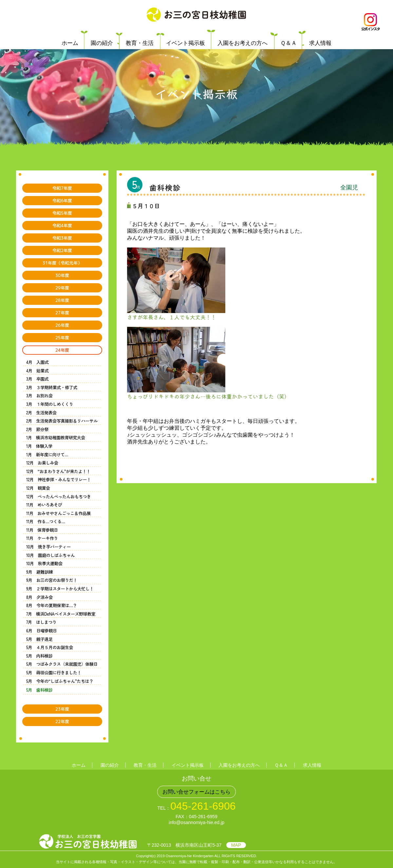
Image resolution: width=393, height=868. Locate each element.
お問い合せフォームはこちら (196, 792)
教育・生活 (140, 43)
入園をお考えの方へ (243, 43)
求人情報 (320, 43)
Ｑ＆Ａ (289, 43)
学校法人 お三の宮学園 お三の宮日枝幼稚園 (196, 15)
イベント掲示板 (186, 43)
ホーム (70, 43)
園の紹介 (102, 43)
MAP (236, 845)
